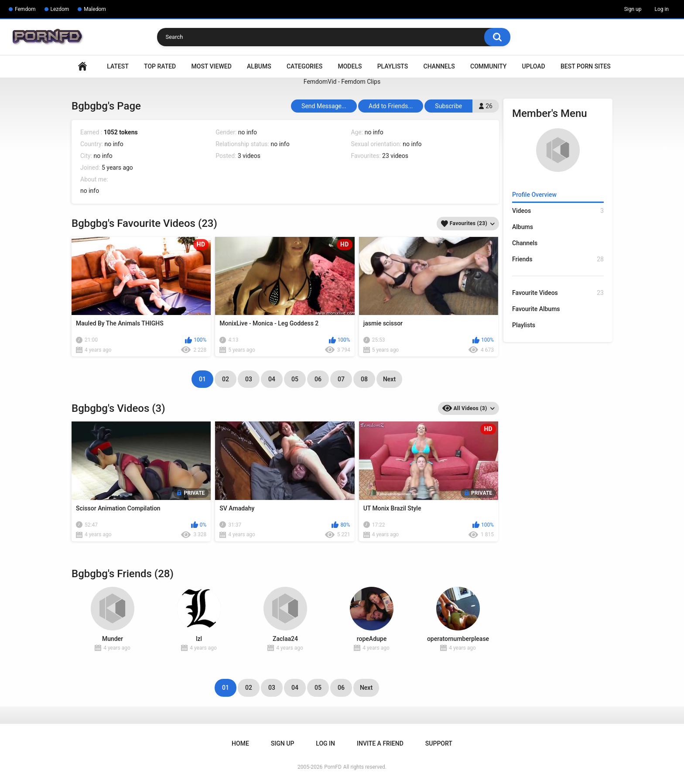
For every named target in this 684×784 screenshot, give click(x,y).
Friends (558, 259)
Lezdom (60, 9)
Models (350, 66)
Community (488, 66)
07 (341, 379)
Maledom (95, 9)
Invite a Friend (380, 743)
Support (439, 743)
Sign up (633, 9)
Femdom (25, 9)
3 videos (249, 156)
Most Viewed (212, 66)
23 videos (395, 156)
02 (226, 379)
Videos (558, 211)
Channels (439, 66)
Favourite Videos (558, 293)
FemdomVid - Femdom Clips (342, 82)
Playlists (393, 66)
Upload (534, 66)
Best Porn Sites (586, 66)
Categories (304, 66)
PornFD (333, 767)
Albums (259, 66)
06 (318, 379)
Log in (662, 9)
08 (364, 379)
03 (249, 379)
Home (82, 67)
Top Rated (160, 66)
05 (295, 379)
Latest (118, 66)
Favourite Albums (536, 309)
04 (272, 379)
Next (389, 379)
